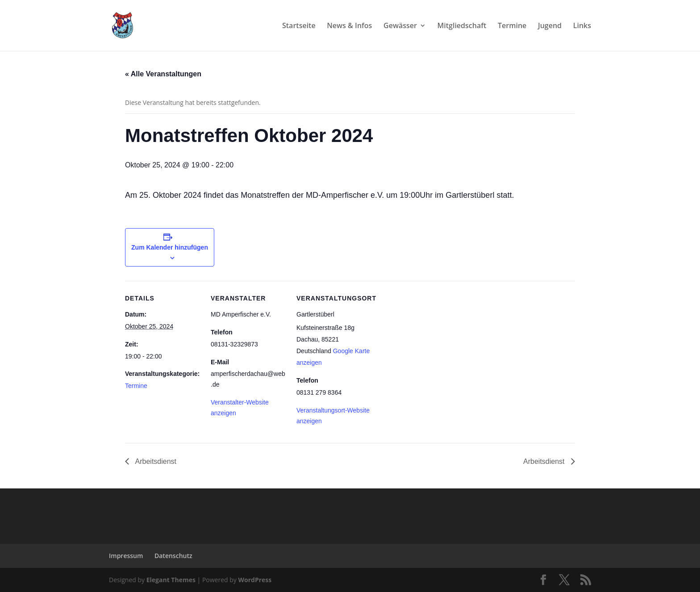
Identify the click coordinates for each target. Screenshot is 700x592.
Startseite (299, 26)
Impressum (126, 556)
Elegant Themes (171, 580)
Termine (512, 26)
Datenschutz (173, 556)
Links (582, 26)
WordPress (255, 580)
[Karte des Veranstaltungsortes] (429, 342)
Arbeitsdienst (155, 461)
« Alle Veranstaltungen (163, 74)
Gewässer (400, 26)
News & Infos (349, 26)
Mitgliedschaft (462, 26)
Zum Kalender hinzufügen (170, 247)
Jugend (550, 26)
